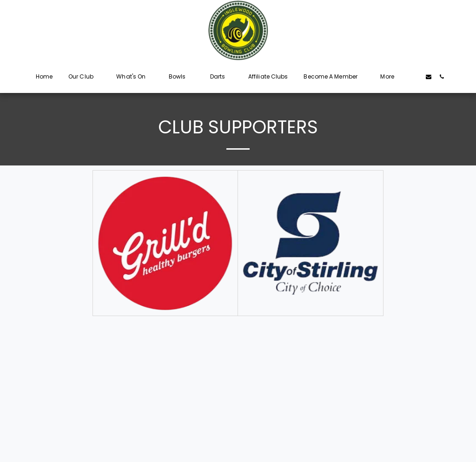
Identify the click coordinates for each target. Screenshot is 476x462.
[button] (84, 77)
